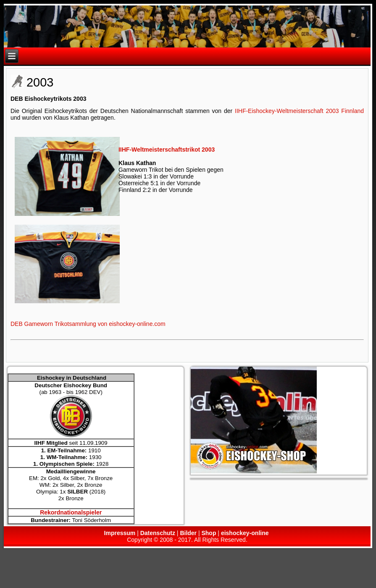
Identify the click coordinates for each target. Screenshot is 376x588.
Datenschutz (158, 533)
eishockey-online (245, 533)
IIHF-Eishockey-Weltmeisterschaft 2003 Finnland (299, 111)
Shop (209, 533)
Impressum (120, 533)
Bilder (188, 533)
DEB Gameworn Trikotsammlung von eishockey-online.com (88, 324)
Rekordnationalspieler (71, 512)
